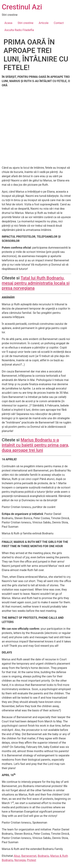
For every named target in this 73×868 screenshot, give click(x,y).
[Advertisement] (36, 127)
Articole (43, 23)
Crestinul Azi (22, 7)
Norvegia (20, 860)
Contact (59, 23)
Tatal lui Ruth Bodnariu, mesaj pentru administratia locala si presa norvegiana (36, 283)
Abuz (17, 856)
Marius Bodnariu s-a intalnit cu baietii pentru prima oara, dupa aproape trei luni (35, 445)
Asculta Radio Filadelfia (19, 30)
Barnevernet (29, 856)
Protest (32, 860)
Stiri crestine (25, 23)
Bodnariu (43, 856)
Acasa (8, 23)
